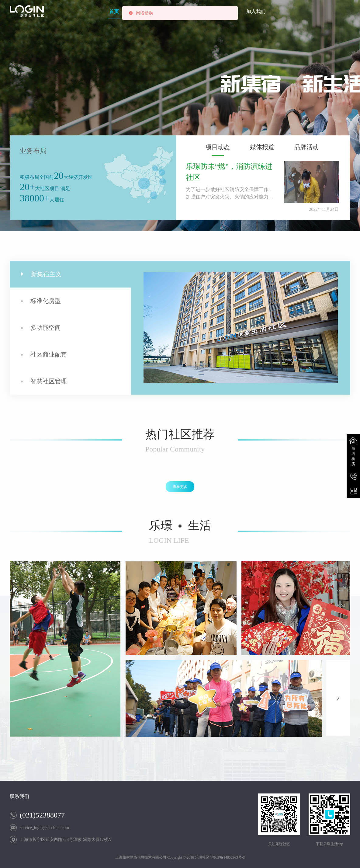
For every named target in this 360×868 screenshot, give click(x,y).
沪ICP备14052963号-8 (228, 857)
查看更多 (180, 487)
